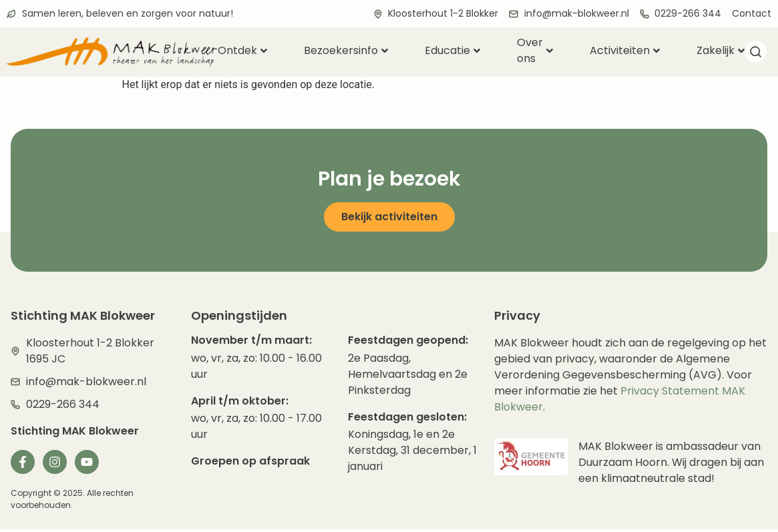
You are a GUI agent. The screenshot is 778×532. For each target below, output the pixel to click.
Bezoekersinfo (346, 50)
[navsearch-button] (755, 54)
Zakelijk (721, 50)
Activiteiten (625, 50)
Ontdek (242, 50)
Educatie (452, 50)
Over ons (535, 51)
